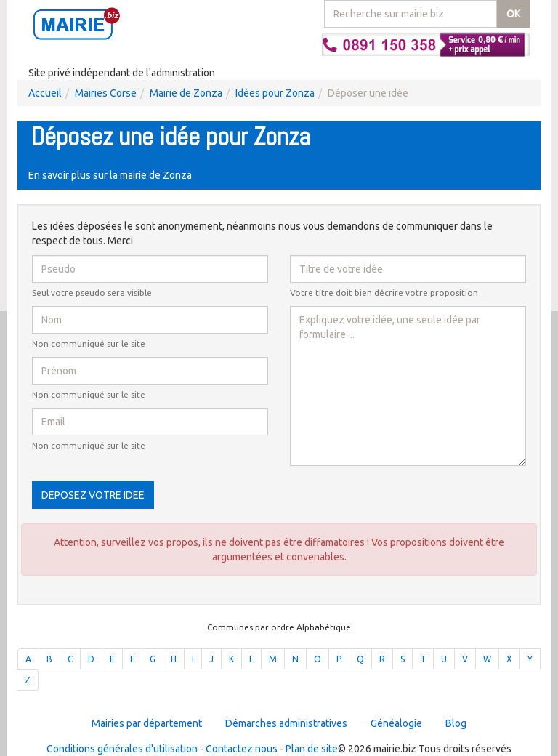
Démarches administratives (286, 723)
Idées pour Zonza (275, 93)
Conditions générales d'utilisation (122, 749)
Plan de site (312, 749)
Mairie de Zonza (186, 93)
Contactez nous (242, 749)
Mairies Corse (106, 93)
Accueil (45, 93)
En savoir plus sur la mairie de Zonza (110, 175)
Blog (456, 723)
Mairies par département (147, 723)
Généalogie (396, 723)
